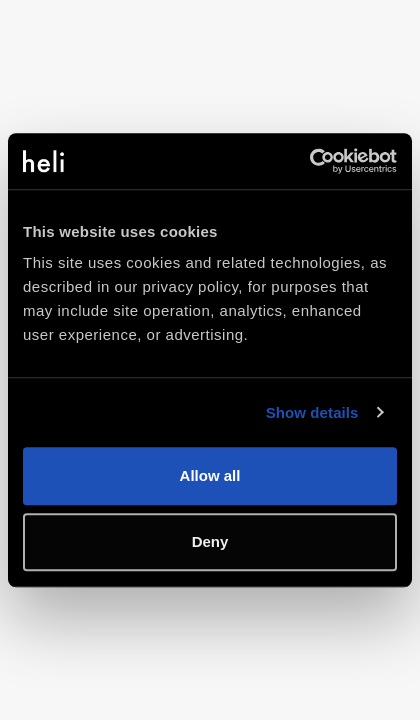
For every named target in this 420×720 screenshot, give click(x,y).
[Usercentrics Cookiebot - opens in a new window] (309, 161)
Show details (312, 412)
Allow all (210, 475)
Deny (210, 541)
